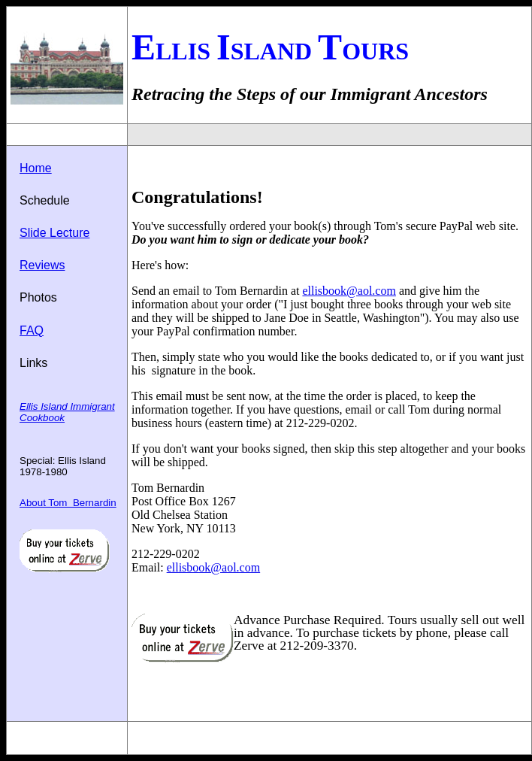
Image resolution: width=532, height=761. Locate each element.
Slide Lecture (54, 233)
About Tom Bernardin (68, 503)
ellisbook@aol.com (349, 291)
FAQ (32, 330)
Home (36, 168)
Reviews (42, 265)
